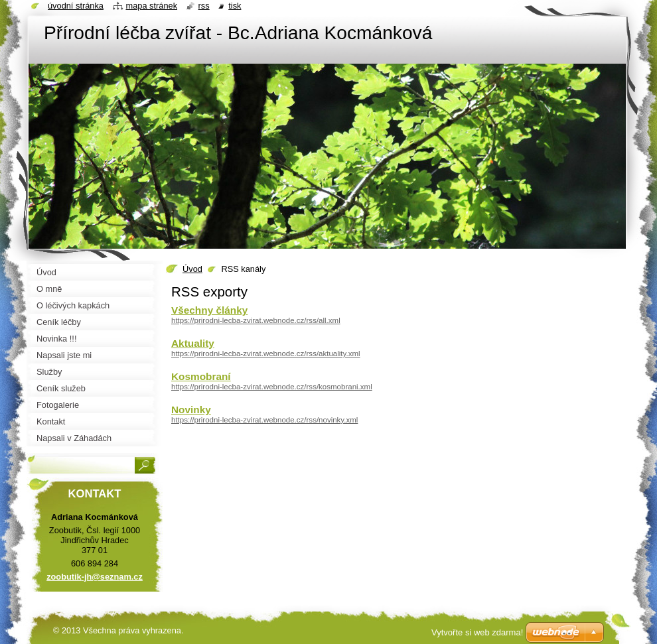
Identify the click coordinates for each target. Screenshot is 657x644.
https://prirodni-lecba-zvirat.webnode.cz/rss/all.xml (256, 320)
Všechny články (209, 310)
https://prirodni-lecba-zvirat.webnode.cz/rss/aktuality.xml (266, 354)
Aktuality (193, 343)
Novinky (191, 410)
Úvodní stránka (76, 6)
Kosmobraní (201, 376)
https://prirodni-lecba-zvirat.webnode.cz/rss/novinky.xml (264, 420)
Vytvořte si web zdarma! (477, 632)
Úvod (192, 269)
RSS (204, 6)
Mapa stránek (152, 6)
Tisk (235, 6)
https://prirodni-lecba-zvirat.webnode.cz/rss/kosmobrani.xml (272, 387)
